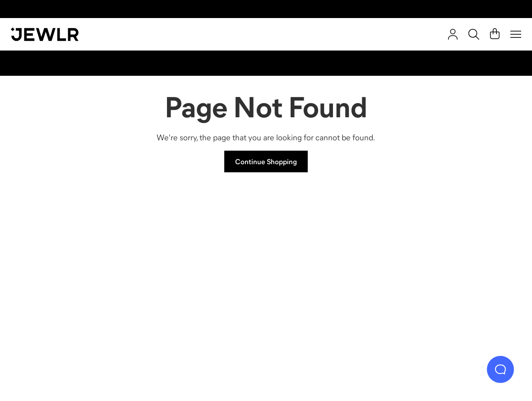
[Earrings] (330, 271)
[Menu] (516, 34)
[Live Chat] (500, 369)
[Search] (474, 34)
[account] (453, 34)
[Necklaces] (202, 271)
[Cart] (495, 34)
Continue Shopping (266, 161)
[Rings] (75, 271)
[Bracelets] (457, 271)
